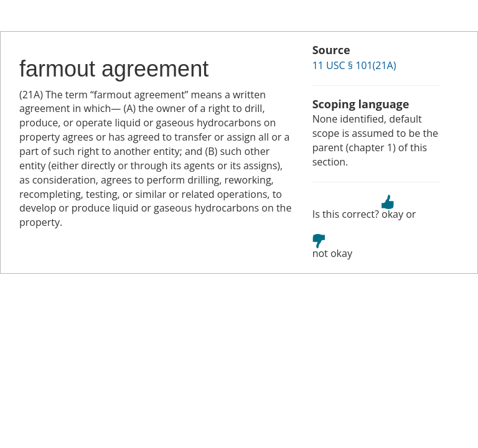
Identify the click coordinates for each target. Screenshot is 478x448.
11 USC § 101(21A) (354, 65)
